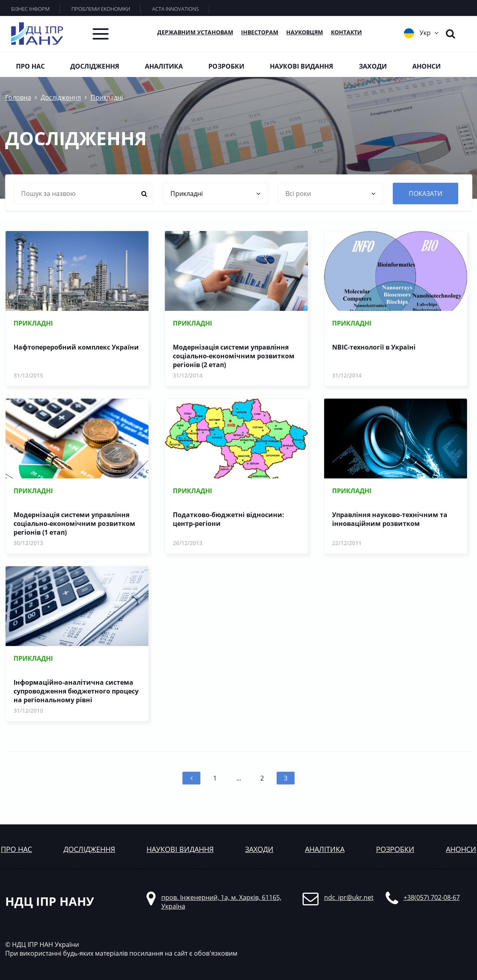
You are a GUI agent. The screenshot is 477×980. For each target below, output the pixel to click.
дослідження (89, 849)
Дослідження (95, 66)
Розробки (226, 66)
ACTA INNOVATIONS (175, 9)
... (239, 778)
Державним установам (195, 32)
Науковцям (305, 32)
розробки (395, 849)
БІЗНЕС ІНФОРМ (30, 9)
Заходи (373, 66)
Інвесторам (260, 32)
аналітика (325, 849)
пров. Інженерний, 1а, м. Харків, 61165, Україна (221, 902)
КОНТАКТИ (346, 32)
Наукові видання (302, 66)
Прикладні (107, 97)
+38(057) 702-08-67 (432, 897)
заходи (259, 849)
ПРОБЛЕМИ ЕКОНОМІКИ (101, 9)
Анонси (427, 66)
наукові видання (180, 849)
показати (426, 194)
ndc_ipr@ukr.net (349, 897)
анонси (461, 849)
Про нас (30, 66)
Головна (18, 97)
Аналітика (164, 66)
